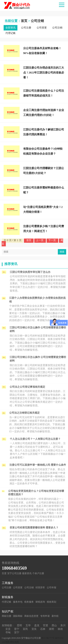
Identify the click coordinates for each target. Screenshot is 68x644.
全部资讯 (11, 28)
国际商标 (18, 616)
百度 (4, 573)
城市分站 (59, 638)
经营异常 (40, 587)
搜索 (62, 252)
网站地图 (15, 642)
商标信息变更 (31, 616)
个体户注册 (38, 573)
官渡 (46, 625)
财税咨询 (40, 602)
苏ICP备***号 (48, 638)
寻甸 (8, 632)
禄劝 (60, 629)
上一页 (40, 240)
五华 (28, 625)
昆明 (19, 625)
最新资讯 (27, 573)
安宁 (17, 632)
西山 (54, 625)
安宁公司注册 (14, 573)
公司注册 (26, 28)
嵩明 (51, 629)
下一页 (52, 240)
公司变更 (42, 28)
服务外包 (18, 602)
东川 (63, 625)
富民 (25, 629)
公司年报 (51, 587)
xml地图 (6, 642)
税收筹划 (51, 602)
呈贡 (8, 629)
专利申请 (45, 616)
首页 (24, 21)
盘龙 (37, 625)
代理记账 (11, 33)
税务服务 (29, 602)
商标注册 (7, 616)
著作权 (55, 616)
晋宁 (17, 629)
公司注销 (37, 21)
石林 (43, 629)
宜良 (34, 629)
